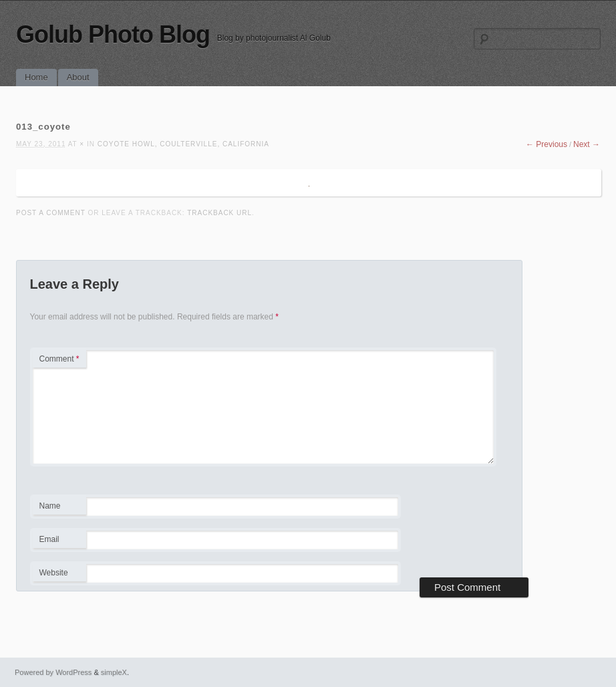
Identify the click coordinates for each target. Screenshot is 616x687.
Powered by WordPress (53, 672)
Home (36, 77)
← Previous (547, 144)
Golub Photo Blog (113, 34)
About (78, 77)
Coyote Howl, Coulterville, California (183, 144)
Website (54, 573)
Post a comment (51, 213)
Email (59, 541)
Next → (587, 144)
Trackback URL (219, 213)
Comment (59, 359)
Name (59, 508)
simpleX (114, 672)
